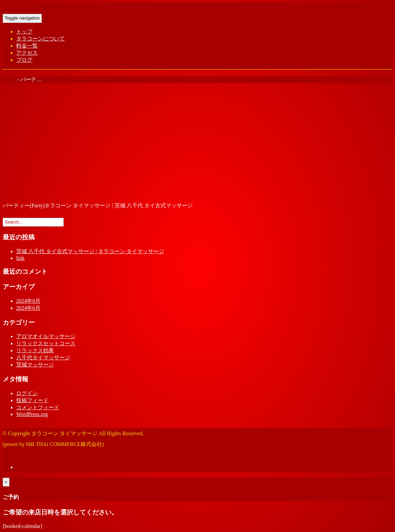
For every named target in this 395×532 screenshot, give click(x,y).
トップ (24, 32)
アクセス (27, 53)
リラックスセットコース (46, 343)
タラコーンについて (40, 39)
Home (9, 79)
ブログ (24, 60)
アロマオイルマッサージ (46, 336)
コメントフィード (38, 407)
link (20, 258)
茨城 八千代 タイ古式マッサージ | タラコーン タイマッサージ (90, 251)
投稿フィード (32, 400)
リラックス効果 (35, 350)
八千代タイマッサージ (43, 358)
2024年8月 (28, 301)
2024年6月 (28, 308)
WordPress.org (32, 414)
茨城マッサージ (35, 365)
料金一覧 (27, 46)
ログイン (27, 393)
